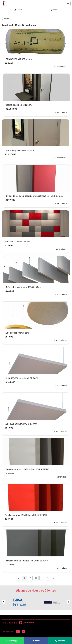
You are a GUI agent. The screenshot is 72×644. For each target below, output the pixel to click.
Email (36, 641)
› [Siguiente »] (54, 578)
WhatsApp (12, 641)
